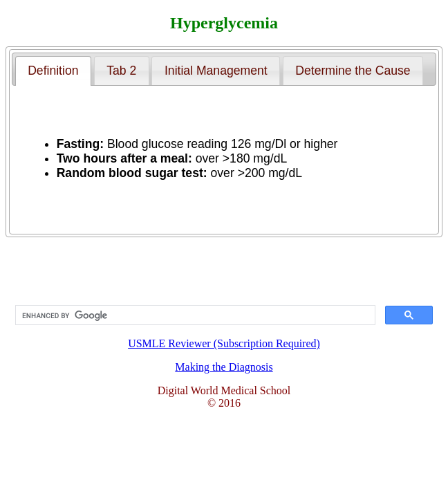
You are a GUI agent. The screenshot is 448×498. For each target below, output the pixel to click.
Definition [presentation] (53, 71)
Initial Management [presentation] (216, 71)
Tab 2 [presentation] (121, 71)
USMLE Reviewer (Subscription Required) (224, 322)
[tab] (54, 71)
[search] (194, 315)
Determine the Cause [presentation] (353, 71)
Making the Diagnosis (224, 367)
